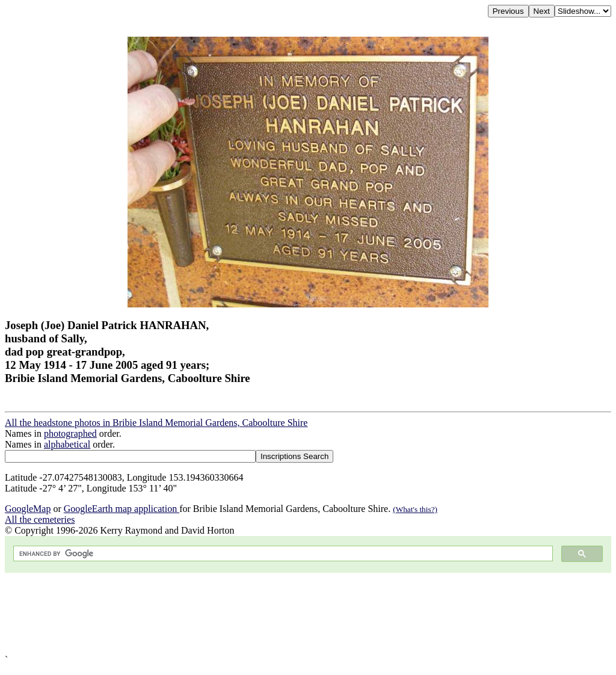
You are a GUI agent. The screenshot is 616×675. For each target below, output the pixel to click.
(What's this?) (415, 509)
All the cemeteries (40, 519)
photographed (70, 433)
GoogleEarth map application (122, 509)
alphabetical (67, 444)
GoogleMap (28, 509)
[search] (282, 554)
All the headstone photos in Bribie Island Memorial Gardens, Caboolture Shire (156, 423)
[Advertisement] (308, 614)
